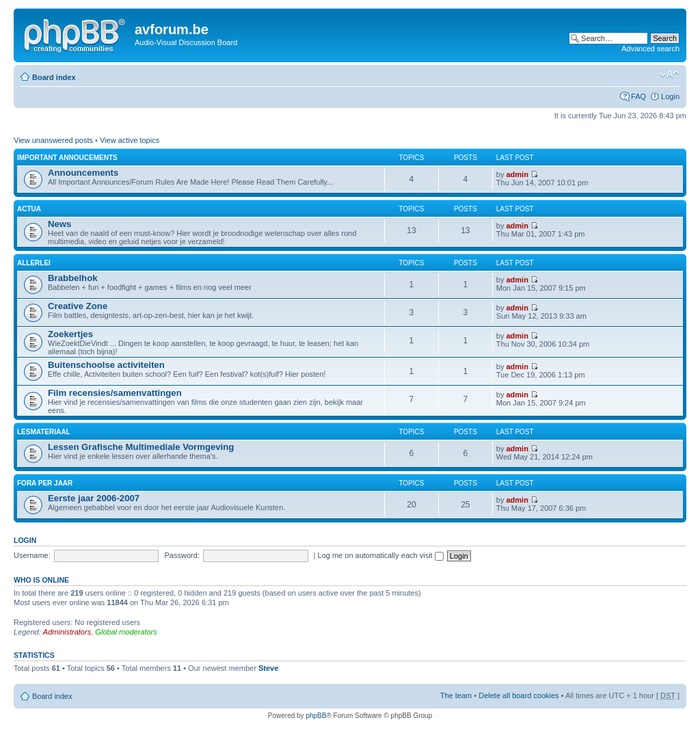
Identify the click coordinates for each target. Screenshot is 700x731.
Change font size (670, 75)
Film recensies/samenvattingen (115, 393)
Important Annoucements (67, 158)
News (59, 224)
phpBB (316, 716)
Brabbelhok (73, 278)
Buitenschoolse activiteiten (106, 365)
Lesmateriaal (44, 432)
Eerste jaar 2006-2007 (94, 498)
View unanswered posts (53, 140)
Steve (268, 668)
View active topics (130, 140)
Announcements (83, 173)
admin (517, 174)
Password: (182, 555)
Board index (54, 77)
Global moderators (126, 632)
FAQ (638, 96)
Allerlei (34, 263)
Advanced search (650, 49)
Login (670, 96)
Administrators (67, 632)
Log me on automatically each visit (381, 555)
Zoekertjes (70, 334)
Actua (29, 209)
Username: (32, 555)
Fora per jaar (45, 483)
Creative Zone (78, 306)
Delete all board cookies (519, 695)
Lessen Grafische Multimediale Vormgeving (141, 447)
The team (456, 695)
